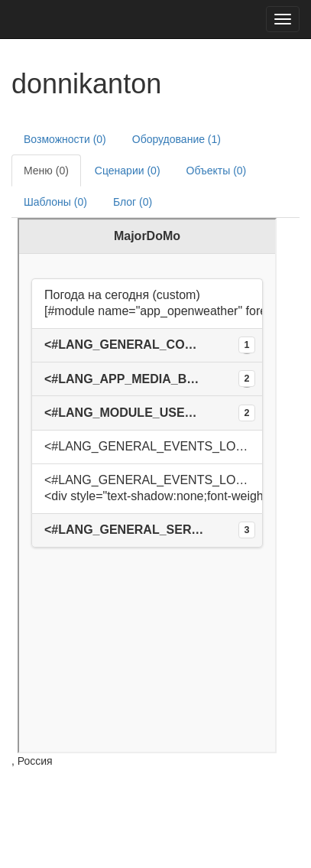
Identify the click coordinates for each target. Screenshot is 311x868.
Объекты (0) (217, 171)
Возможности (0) (65, 139)
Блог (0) (133, 202)
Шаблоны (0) (55, 202)
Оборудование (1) (177, 139)
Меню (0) (46, 171)
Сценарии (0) (128, 171)
